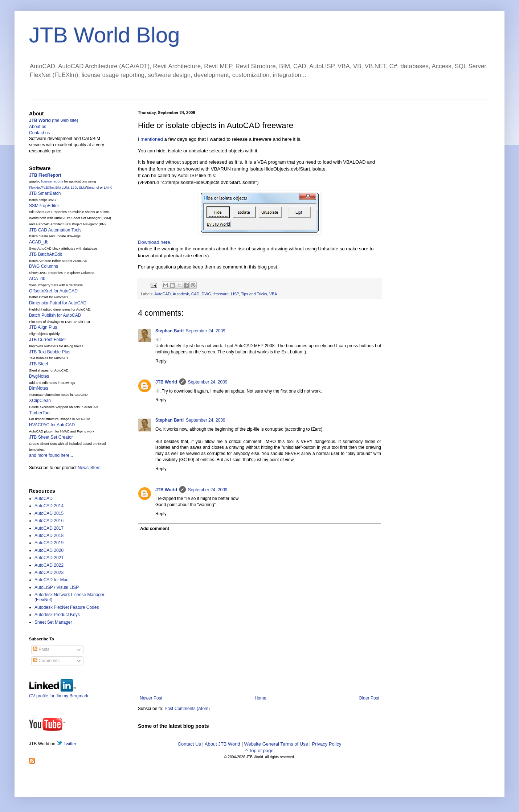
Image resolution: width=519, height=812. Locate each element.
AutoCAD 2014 (49, 506)
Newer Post (151, 698)
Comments (46, 661)
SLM (82, 188)
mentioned (152, 139)
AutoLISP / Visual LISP (57, 587)
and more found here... (51, 455)
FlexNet (35, 188)
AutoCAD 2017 (49, 528)
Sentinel (93, 188)
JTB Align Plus (43, 327)
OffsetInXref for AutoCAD (53, 291)
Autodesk (181, 294)
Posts (41, 649)
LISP (235, 294)
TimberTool (40, 413)
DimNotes (39, 388)
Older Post (369, 698)
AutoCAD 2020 (49, 550)
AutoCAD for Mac (51, 580)
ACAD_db (39, 242)
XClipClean (40, 401)
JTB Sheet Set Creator (51, 437)
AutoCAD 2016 (49, 521)
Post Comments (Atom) (187, 709)
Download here (154, 242)
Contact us (39, 133)
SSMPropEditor (44, 206)
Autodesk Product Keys (57, 615)
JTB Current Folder (48, 340)
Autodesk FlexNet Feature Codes (67, 607)
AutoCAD (162, 294)
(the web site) (54, 120)
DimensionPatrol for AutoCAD (58, 303)
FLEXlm (48, 188)
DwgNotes (39, 376)
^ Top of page (259, 751)
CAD (195, 294)
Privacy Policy (327, 744)
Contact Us (189, 744)
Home (261, 698)
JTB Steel (38, 364)
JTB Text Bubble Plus (50, 352)
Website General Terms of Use (276, 744)
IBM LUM (62, 188)
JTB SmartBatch (45, 193)
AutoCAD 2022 (49, 565)
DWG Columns (44, 266)
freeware (221, 294)
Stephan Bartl (169, 331)
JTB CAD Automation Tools (55, 230)
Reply (161, 361)
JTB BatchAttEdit (46, 254)
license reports (52, 181)
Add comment (155, 529)
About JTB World (222, 744)
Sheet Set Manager (53, 622)
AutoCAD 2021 (49, 558)
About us (38, 127)
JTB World (166, 382)
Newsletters (89, 468)
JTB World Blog (105, 35)
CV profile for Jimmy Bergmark (59, 693)
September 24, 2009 (206, 331)
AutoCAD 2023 (49, 573)
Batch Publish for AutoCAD (55, 315)
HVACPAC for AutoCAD (52, 425)
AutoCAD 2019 (49, 543)
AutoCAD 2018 (49, 536)
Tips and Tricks (254, 294)
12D (74, 188)
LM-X (108, 188)
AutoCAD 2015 (49, 513)
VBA (273, 294)
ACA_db (37, 279)
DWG (206, 294)
